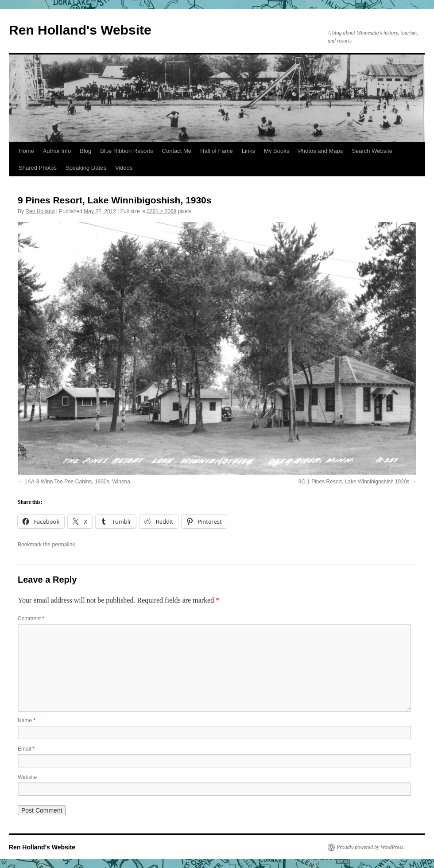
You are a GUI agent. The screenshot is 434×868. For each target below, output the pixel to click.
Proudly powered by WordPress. (371, 847)
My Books (277, 151)
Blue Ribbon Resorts (126, 151)
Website (27, 777)
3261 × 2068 (161, 211)
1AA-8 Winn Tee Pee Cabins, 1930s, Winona (77, 482)
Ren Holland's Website (80, 30)
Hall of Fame (217, 151)
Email (26, 749)
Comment (31, 619)
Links (248, 151)
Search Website (372, 151)
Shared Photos (38, 168)
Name (27, 720)
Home (26, 151)
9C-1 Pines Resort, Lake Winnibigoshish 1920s (354, 482)
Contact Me (177, 151)
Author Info (57, 151)
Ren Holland (40, 211)
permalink (63, 545)
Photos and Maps (320, 151)
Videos (124, 168)
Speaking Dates (86, 168)
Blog (85, 151)
